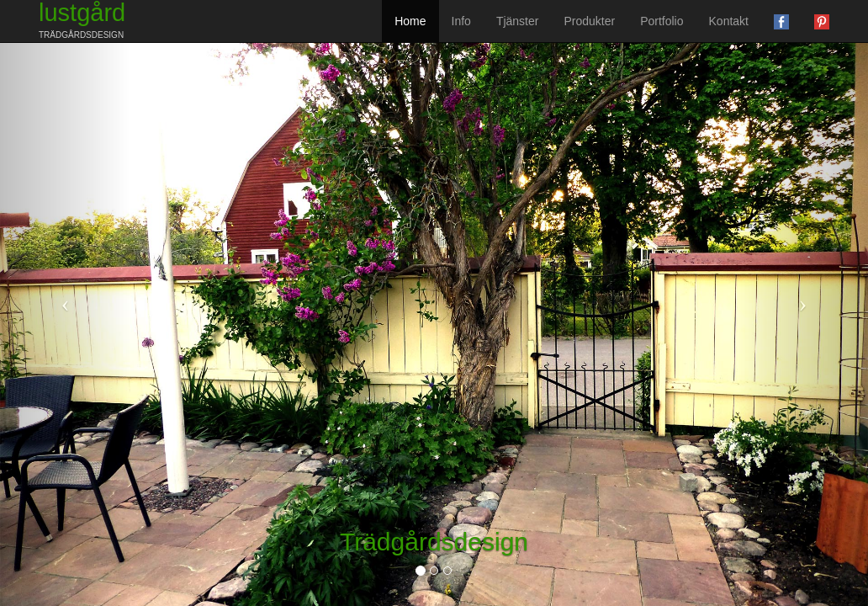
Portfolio (662, 21)
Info (461, 21)
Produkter (589, 21)
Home (410, 21)
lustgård (82, 20)
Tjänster (518, 21)
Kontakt (729, 21)
